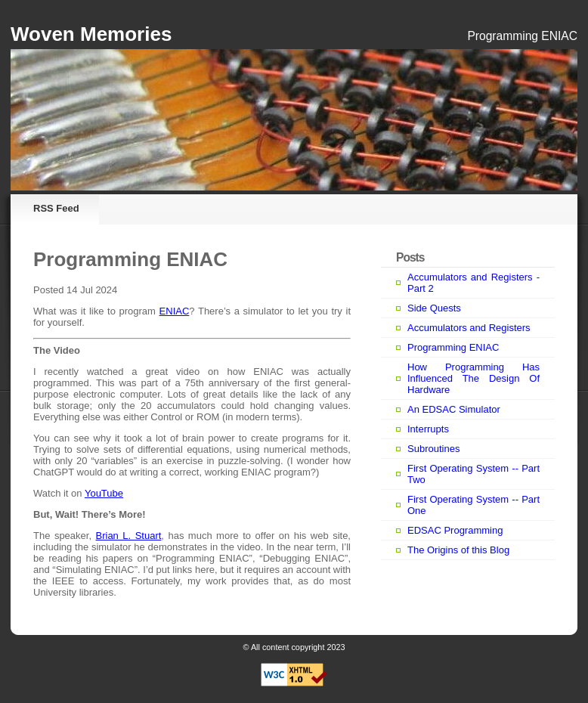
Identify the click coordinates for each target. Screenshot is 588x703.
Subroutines (433, 449)
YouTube (104, 493)
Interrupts (428, 429)
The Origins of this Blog (458, 550)
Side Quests (434, 308)
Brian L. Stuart (129, 536)
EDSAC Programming (455, 530)
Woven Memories (91, 34)
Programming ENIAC (453, 347)
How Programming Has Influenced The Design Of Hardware (473, 378)
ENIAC (175, 311)
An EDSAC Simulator (454, 409)
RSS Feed (56, 208)
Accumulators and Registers (469, 328)
